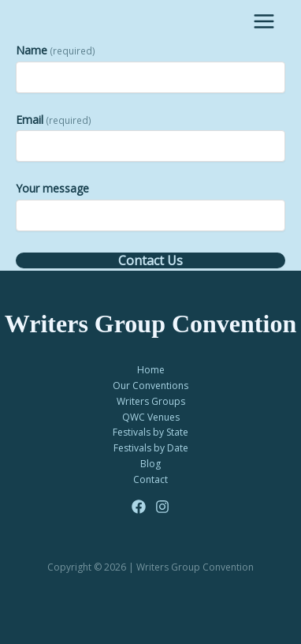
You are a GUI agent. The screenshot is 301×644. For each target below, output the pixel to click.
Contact (150, 479)
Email (54, 120)
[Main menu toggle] (264, 21)
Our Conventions (150, 386)
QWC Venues (151, 417)
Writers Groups (151, 401)
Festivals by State (150, 432)
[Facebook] (139, 507)
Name (56, 50)
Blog (150, 464)
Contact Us (150, 260)
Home (151, 370)
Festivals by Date (151, 448)
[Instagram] (162, 507)
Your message (52, 188)
